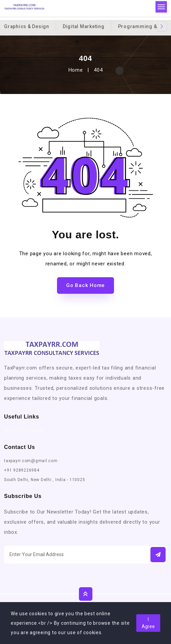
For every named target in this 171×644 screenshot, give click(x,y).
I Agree (148, 623)
